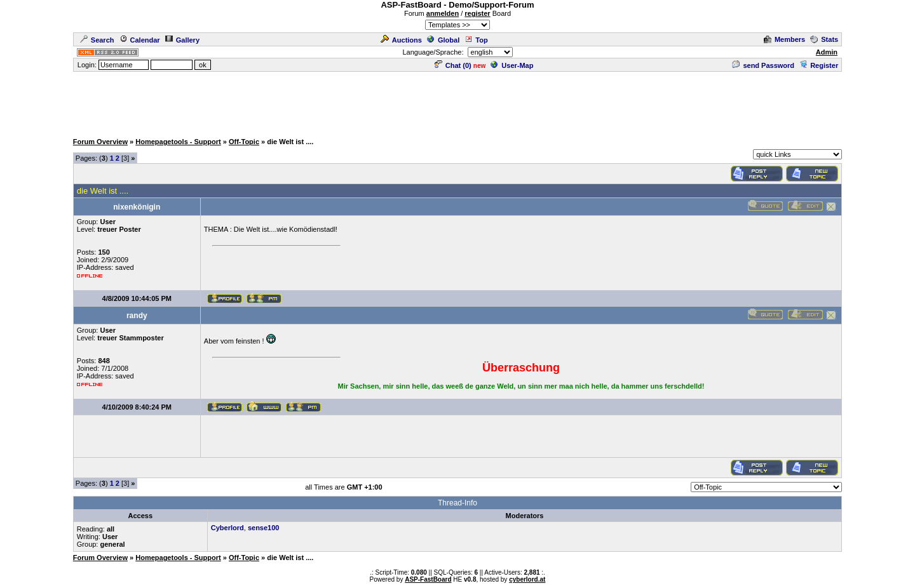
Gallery (182, 40)
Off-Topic (244, 142)
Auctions (401, 40)
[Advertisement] (457, 102)
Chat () (453, 65)
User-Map (512, 65)
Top (476, 40)
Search (97, 40)
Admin (827, 52)
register (477, 13)
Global (443, 40)
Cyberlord (227, 528)
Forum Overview (100, 142)
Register (819, 65)
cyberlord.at (527, 579)
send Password (763, 65)
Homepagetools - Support (178, 142)
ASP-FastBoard (428, 579)
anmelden (443, 13)
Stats (824, 39)
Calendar (140, 40)
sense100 (264, 528)
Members (784, 39)
